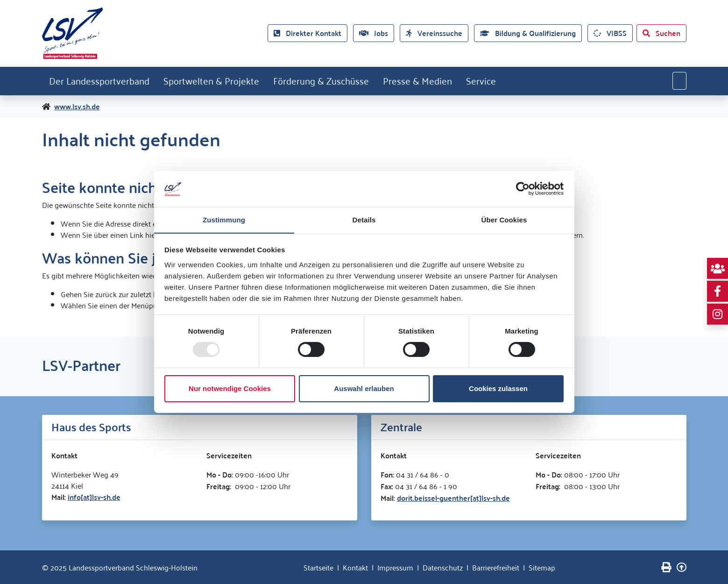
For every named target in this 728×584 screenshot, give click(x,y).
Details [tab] (364, 219)
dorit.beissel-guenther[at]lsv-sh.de (453, 498)
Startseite (318, 567)
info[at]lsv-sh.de (94, 497)
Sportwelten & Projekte (213, 81)
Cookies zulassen (498, 388)
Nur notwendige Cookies (230, 388)
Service (485, 81)
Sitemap (542, 567)
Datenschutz (443, 567)
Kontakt (355, 567)
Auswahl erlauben (364, 388)
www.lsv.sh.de (77, 107)
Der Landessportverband (100, 81)
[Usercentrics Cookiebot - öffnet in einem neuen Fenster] (523, 189)
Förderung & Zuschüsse (323, 81)
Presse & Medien (421, 81)
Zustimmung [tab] (224, 219)
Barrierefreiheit (496, 567)
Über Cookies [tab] (504, 219)
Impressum (395, 567)
